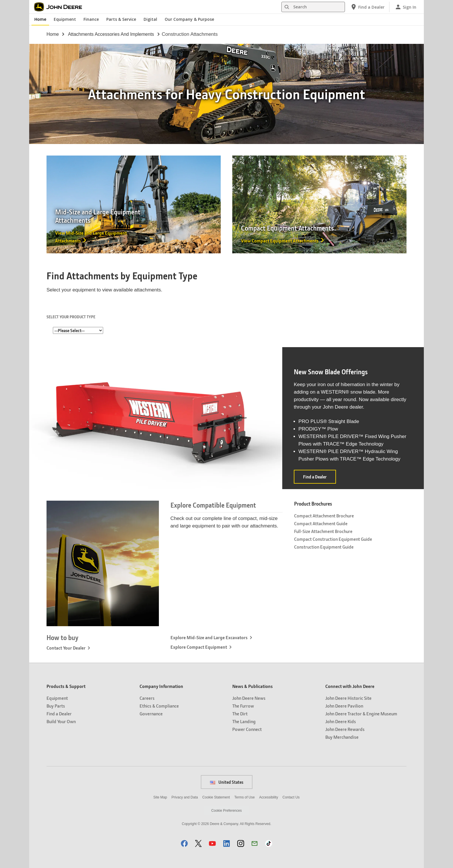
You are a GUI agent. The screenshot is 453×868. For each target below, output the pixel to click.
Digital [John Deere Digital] (150, 19)
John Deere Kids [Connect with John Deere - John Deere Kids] (341, 721)
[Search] (313, 7)
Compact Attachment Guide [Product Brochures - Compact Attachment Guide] (321, 523)
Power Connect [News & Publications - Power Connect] (247, 729)
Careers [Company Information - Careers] (147, 698)
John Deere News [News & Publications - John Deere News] (249, 698)
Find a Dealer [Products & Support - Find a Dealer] (59, 713)
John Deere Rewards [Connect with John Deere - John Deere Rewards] (345, 729)
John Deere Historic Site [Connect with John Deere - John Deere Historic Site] (348, 698)
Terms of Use (245, 797)
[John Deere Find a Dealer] (367, 7)
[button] (184, 843)
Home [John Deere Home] (40, 19)
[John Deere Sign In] (405, 7)
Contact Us (291, 797)
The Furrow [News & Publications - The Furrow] (243, 706)
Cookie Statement (216, 797)
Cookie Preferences (226, 811)
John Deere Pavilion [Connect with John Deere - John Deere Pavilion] (344, 706)
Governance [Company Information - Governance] (151, 713)
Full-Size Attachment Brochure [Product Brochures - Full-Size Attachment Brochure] (323, 531)
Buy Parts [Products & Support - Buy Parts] (56, 706)
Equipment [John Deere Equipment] (65, 19)
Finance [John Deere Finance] (91, 19)
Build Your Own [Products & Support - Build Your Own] (61, 721)
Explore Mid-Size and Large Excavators (209, 637)
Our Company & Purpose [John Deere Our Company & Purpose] (189, 19)
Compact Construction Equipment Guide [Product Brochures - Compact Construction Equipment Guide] (333, 539)
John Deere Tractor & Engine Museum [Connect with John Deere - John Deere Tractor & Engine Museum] (361, 713)
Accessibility (269, 797)
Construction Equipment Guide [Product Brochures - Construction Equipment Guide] (324, 547)
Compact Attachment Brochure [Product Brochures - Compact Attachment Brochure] (324, 516)
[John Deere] (61, 7)
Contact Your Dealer (66, 648)
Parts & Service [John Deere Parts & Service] (121, 19)
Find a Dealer (320, 479)
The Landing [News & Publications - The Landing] (244, 721)
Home (53, 34)
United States (227, 782)
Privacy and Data (185, 797)
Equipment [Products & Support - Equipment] (57, 698)
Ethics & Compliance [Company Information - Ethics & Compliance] (159, 706)
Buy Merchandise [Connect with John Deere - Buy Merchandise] (342, 737)
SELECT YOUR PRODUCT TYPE (71, 317)
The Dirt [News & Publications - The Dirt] (240, 713)
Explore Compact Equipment (199, 647)
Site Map (160, 797)
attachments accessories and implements (111, 34)
